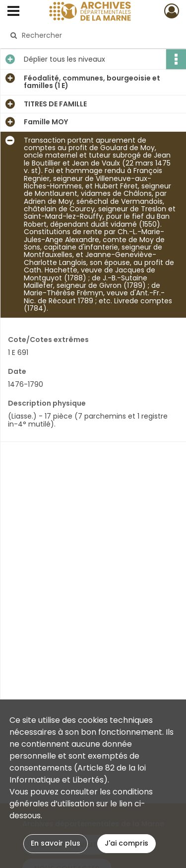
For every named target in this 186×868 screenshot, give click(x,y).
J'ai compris (126, 843)
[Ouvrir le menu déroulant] (13, 12)
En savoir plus (56, 843)
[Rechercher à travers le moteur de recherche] (92, 35)
